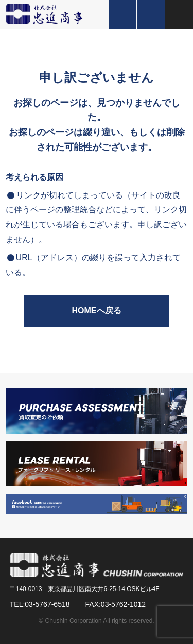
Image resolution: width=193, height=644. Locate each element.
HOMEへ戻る (97, 310)
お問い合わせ (151, 14)
